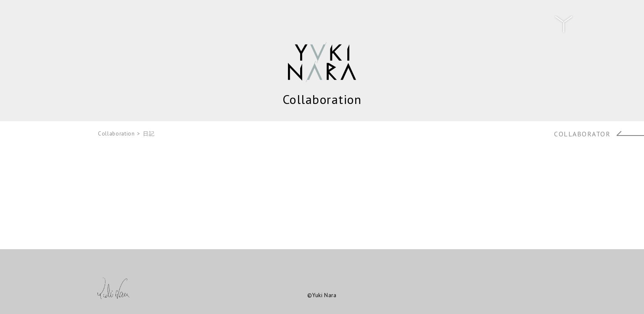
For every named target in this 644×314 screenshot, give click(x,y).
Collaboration (116, 134)
